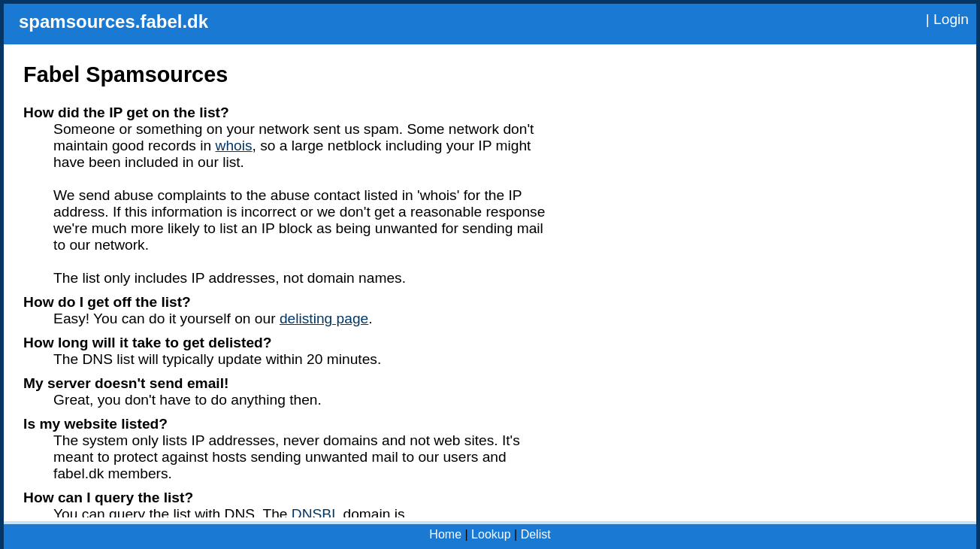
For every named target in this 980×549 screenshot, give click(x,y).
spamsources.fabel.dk (113, 21)
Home (445, 534)
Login (951, 19)
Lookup (491, 534)
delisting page (324, 318)
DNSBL (315, 514)
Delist (536, 534)
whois (234, 146)
